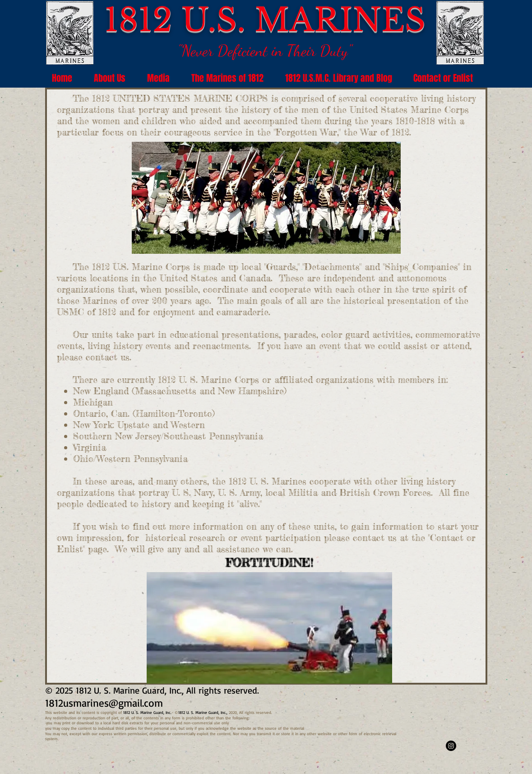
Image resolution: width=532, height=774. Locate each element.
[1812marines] (451, 746)
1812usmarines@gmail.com (104, 703)
